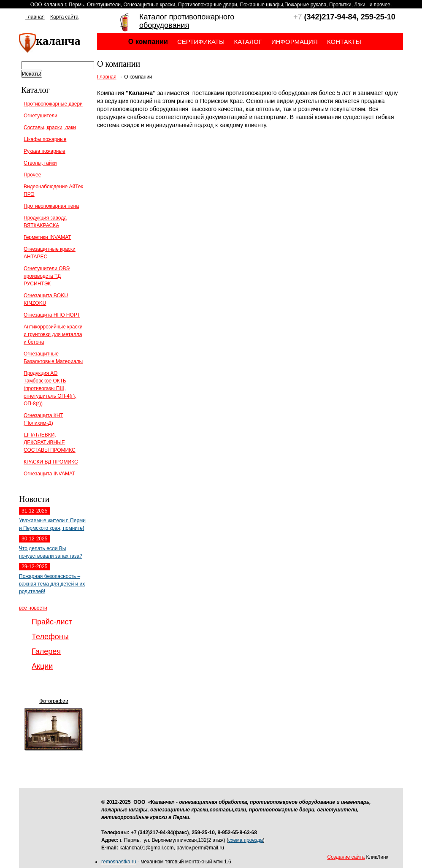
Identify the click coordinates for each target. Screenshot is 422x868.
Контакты (344, 42)
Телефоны (50, 637)
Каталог (248, 42)
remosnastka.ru (119, 862)
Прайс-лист (52, 622)
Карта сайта (64, 17)
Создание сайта (346, 857)
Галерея (46, 651)
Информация (295, 42)
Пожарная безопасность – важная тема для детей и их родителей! (52, 584)
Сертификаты (201, 42)
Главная (35, 17)
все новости (33, 608)
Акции (42, 666)
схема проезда (246, 840)
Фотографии (54, 701)
